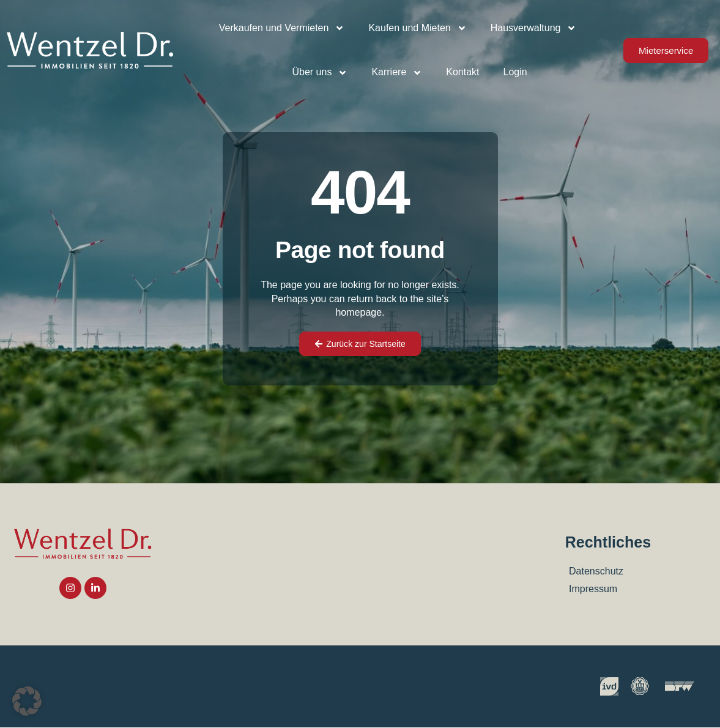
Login (515, 72)
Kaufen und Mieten (417, 28)
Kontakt (462, 72)
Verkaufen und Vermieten (282, 28)
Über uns (320, 73)
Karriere (397, 73)
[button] (27, 701)
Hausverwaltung (534, 28)
